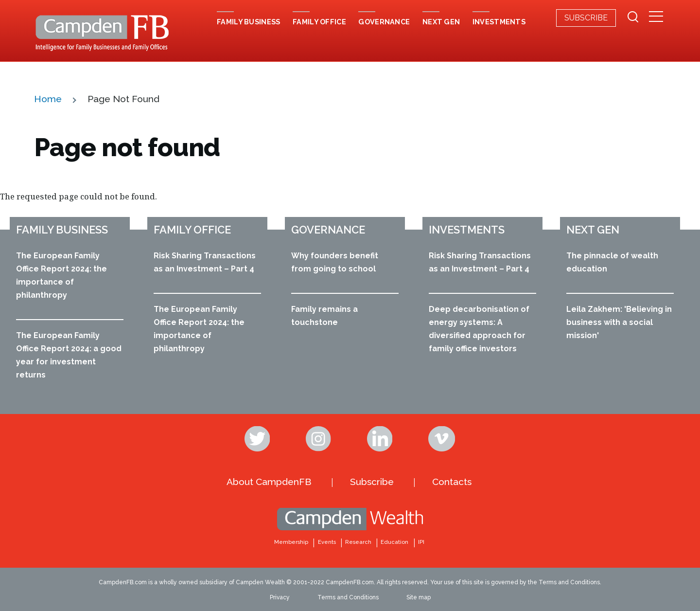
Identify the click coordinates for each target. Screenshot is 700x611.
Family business (62, 230)
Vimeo (442, 439)
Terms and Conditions (348, 597)
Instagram (319, 439)
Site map (419, 597)
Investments (467, 230)
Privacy (280, 597)
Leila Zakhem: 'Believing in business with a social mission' (619, 322)
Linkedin (381, 439)
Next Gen (593, 230)
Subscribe (586, 18)
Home (48, 99)
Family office (192, 230)
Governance (328, 230)
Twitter (258, 439)
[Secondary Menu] (656, 18)
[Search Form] (633, 18)
